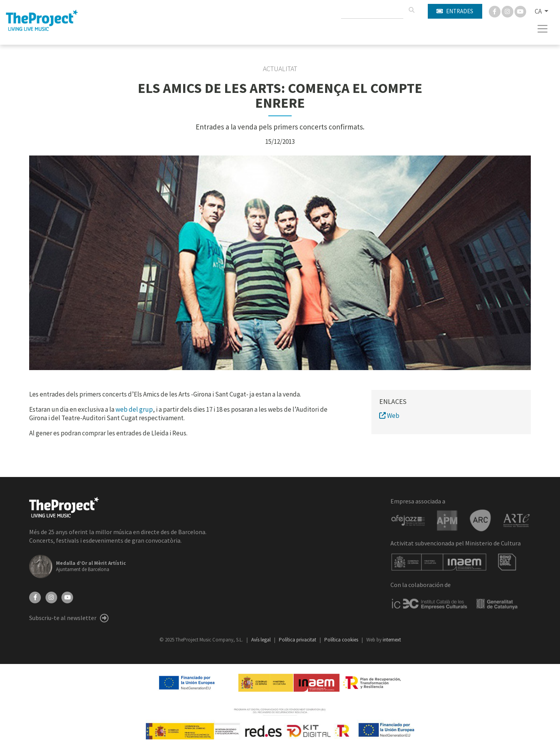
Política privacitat (298, 640)
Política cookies (342, 640)
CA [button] (539, 11)
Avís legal (262, 640)
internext (392, 640)
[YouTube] (67, 597)
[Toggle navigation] (543, 29)
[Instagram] (508, 11)
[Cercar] (411, 10)
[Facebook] (495, 11)
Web (389, 416)
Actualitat (280, 69)
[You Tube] (520, 11)
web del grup (134, 409)
